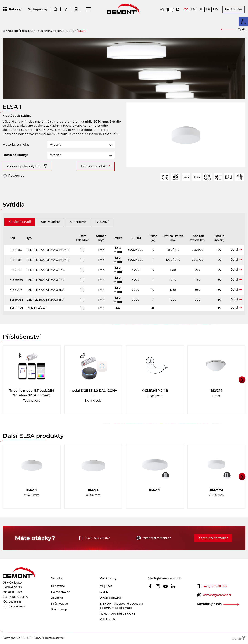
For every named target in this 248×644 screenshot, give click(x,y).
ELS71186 (16, 250)
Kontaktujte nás (209, 604)
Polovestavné (61, 592)
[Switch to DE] (201, 9)
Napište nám (233, 9)
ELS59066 (16, 300)
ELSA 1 (83, 31)
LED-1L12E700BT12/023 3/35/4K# (49, 250)
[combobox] (81, 145)
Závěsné (57, 598)
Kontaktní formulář (213, 538)
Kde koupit (107, 619)
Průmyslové (60, 604)
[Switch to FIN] (216, 9)
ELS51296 (16, 290)
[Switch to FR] (208, 9)
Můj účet (106, 586)
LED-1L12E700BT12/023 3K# (45, 290)
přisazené (27, 31)
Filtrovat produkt (94, 166)
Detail (234, 250)
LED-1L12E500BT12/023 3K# (45, 300)
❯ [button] (242, 380)
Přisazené (58, 586)
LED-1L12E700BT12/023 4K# (45, 270)
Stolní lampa (60, 609)
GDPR (104, 592)
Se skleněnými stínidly (51, 31)
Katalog (13, 31)
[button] (244, 22)
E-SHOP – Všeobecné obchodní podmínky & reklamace (121, 606)
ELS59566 (16, 280)
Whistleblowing (111, 598)
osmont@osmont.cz (157, 538)
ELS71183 (15, 260)
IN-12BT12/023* (37, 308)
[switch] (170, 10)
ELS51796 (16, 270)
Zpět (242, 29)
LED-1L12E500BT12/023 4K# (45, 280)
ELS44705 (16, 308)
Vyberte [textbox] (56, 145)
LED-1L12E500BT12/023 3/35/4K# (49, 260)
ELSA (72, 31)
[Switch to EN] (193, 9)
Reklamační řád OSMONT (117, 614)
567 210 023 (97, 538)
